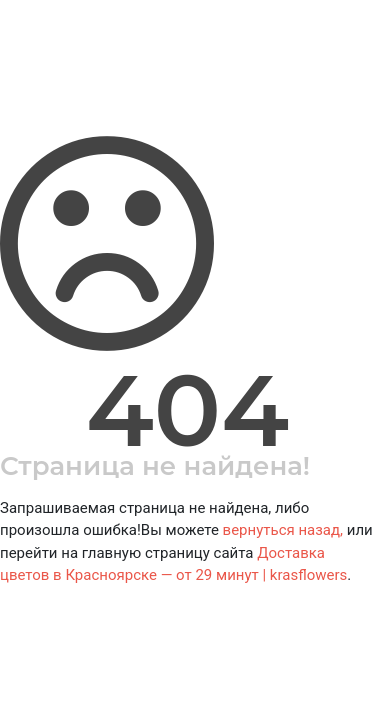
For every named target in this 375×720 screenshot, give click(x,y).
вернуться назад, (283, 530)
